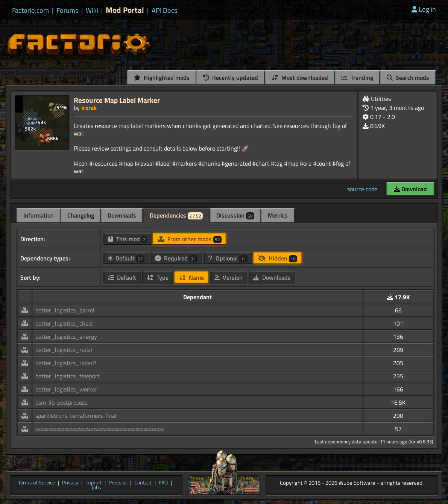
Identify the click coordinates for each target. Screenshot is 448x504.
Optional (228, 258)
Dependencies (176, 215)
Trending (357, 78)
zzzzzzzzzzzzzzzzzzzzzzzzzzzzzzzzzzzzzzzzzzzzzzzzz (100, 429)
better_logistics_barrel (65, 310)
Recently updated (231, 78)
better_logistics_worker (66, 389)
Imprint (93, 483)
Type (158, 277)
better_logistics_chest (64, 323)
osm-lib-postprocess (61, 402)
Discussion (235, 215)
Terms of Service (36, 483)
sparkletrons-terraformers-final (76, 416)
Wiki (92, 11)
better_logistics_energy (66, 337)
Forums (67, 11)
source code (362, 189)
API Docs (164, 11)
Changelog (81, 215)
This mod (128, 239)
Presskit (118, 483)
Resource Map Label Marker (117, 100)
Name (191, 277)
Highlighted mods (162, 78)
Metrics (278, 215)
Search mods (408, 78)
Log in (424, 9)
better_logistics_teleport (68, 376)
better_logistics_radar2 (66, 363)
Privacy (70, 483)
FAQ (163, 483)
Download (410, 189)
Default (126, 258)
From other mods (190, 239)
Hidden (278, 258)
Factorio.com (30, 11)
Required (176, 258)
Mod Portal (125, 10)
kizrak (89, 108)
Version (229, 277)
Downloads (122, 215)
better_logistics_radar (64, 350)
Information (39, 215)
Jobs (96, 488)
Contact (143, 483)
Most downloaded (300, 78)
